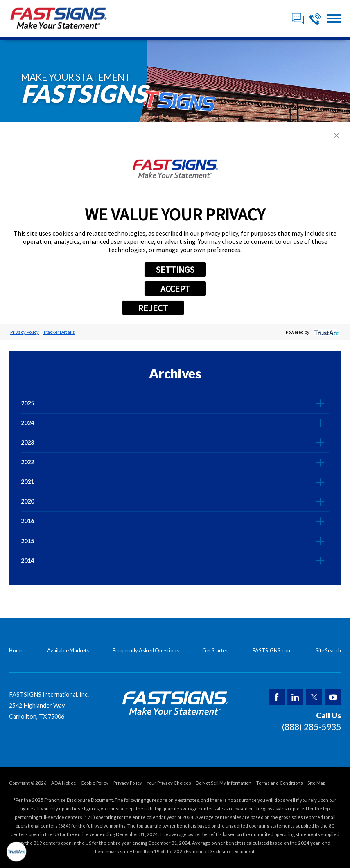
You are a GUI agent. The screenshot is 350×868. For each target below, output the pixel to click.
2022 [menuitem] (27, 462)
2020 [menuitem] (27, 501)
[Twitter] (314, 697)
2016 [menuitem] (27, 521)
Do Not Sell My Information (224, 783)
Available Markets (68, 650)
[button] (334, 19)
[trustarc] (326, 332)
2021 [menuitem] (27, 482)
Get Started (216, 650)
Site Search (328, 650)
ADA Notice (64, 783)
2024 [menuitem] (27, 423)
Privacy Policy (25, 332)
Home (16, 650)
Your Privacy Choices (169, 783)
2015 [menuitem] (27, 541)
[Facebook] (277, 697)
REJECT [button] (153, 308)
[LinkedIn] (295, 697)
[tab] (320, 404)
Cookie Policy (95, 783)
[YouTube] (333, 697)
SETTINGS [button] (175, 270)
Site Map (316, 783)
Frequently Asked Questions (146, 650)
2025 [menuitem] (27, 403)
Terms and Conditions (280, 783)
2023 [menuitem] (27, 442)
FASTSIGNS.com (272, 650)
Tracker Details (59, 332)
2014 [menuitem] (27, 561)
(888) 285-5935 (312, 727)
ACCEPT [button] (175, 289)
